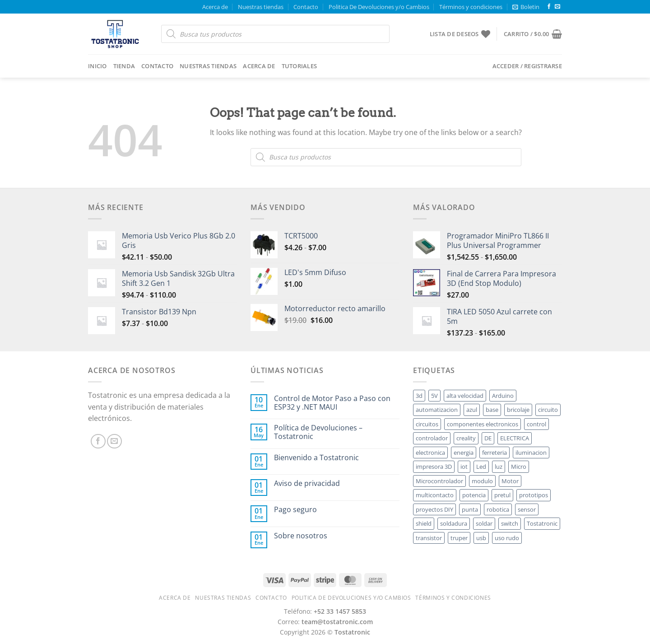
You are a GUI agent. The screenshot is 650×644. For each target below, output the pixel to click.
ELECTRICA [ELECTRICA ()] (515, 438)
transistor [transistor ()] (429, 538)
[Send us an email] (557, 7)
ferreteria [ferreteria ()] (494, 453)
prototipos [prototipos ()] (534, 495)
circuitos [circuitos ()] (427, 424)
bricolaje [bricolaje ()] (518, 410)
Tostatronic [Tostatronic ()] (542, 523)
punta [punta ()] (470, 509)
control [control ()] (536, 424)
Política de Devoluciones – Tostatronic (318, 432)
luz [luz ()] (499, 467)
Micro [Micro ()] (519, 467)
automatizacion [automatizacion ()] (437, 410)
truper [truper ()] (459, 538)
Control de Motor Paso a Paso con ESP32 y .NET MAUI (332, 403)
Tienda (124, 66)
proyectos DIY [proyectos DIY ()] (434, 509)
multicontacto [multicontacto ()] (435, 495)
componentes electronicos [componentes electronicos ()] (483, 424)
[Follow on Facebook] (549, 7)
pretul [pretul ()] (502, 495)
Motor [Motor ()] (510, 481)
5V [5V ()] (434, 396)
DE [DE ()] (488, 438)
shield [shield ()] (424, 523)
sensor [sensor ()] (527, 509)
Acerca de (215, 7)
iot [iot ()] (464, 467)
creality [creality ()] (466, 438)
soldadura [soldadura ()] (454, 523)
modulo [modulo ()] (482, 481)
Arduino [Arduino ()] (503, 396)
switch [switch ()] (510, 523)
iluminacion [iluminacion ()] (531, 453)
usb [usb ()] (481, 538)
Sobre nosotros (301, 536)
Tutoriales (299, 66)
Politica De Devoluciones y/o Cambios (379, 7)
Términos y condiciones (471, 7)
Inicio (97, 66)
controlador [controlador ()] (432, 438)
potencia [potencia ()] (474, 495)
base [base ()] (492, 410)
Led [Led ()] (481, 467)
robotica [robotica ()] (498, 509)
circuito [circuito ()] (548, 410)
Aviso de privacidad (307, 483)
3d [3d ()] (419, 396)
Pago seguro (295, 510)
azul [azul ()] (472, 410)
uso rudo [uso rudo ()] (507, 538)
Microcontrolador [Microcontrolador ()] (439, 481)
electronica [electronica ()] (430, 453)
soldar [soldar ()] (484, 523)
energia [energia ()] (464, 453)
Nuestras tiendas (261, 7)
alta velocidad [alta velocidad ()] (465, 396)
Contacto (306, 7)
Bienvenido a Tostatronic (316, 458)
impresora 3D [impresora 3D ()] (434, 467)
